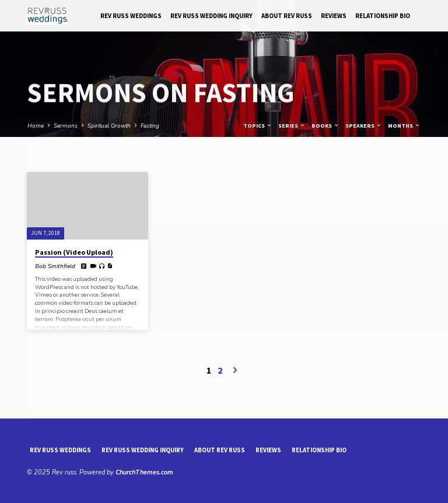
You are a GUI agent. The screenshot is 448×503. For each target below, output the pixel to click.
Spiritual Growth (109, 126)
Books (325, 126)
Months (404, 126)
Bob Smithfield (55, 266)
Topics (258, 126)
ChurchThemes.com (144, 472)
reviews (334, 16)
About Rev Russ (287, 16)
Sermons (66, 126)
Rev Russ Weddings (131, 16)
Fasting (150, 126)
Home (36, 126)
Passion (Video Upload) (74, 252)
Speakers (364, 126)
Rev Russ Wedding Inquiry (211, 16)
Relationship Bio (383, 16)
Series (292, 126)
